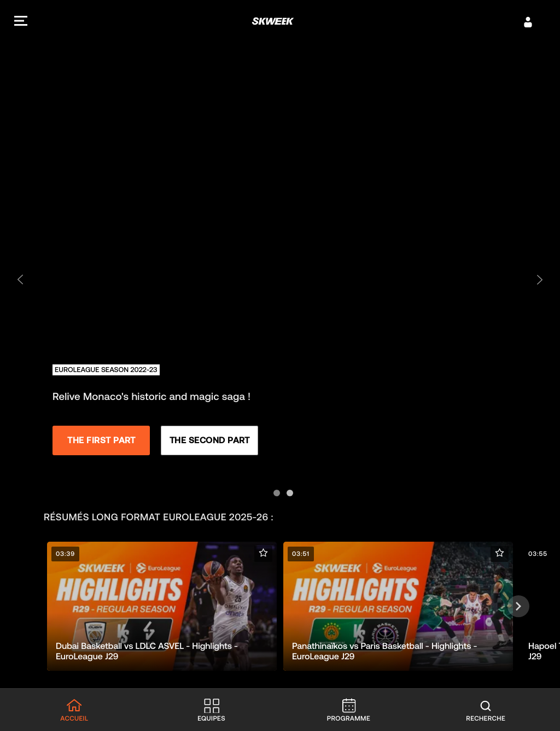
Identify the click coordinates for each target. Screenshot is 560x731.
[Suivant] (518, 606)
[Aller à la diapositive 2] (287, 490)
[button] (21, 22)
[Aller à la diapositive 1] (273, 490)
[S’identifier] (528, 22)
